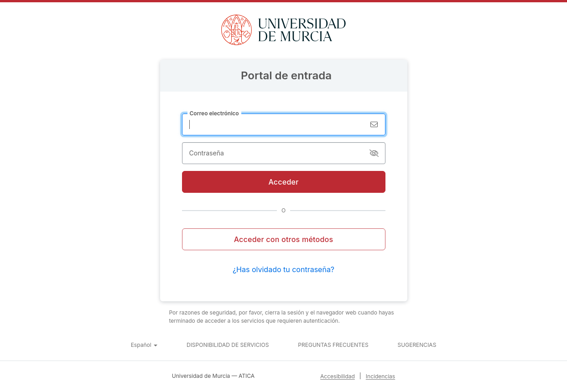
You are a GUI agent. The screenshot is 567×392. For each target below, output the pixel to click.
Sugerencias (417, 345)
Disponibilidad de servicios (228, 345)
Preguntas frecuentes (333, 345)
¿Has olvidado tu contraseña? (283, 269)
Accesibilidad (338, 376)
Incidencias (380, 376)
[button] (144, 345)
